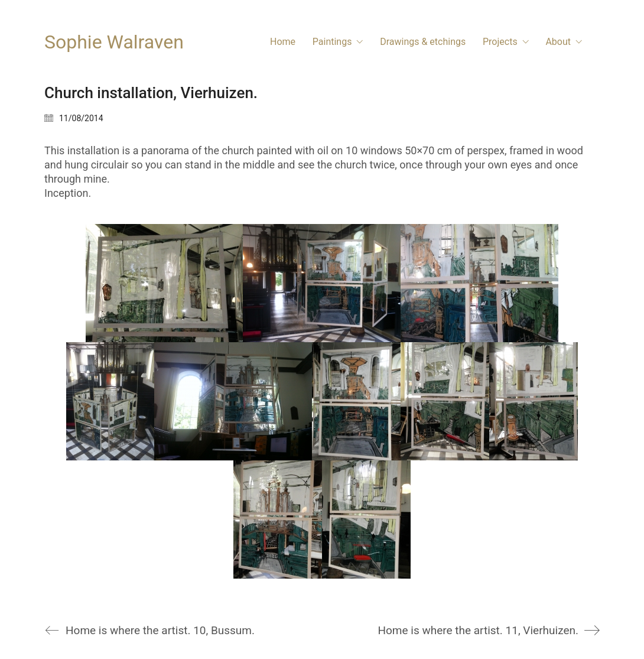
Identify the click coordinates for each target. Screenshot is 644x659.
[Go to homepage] (114, 42)
